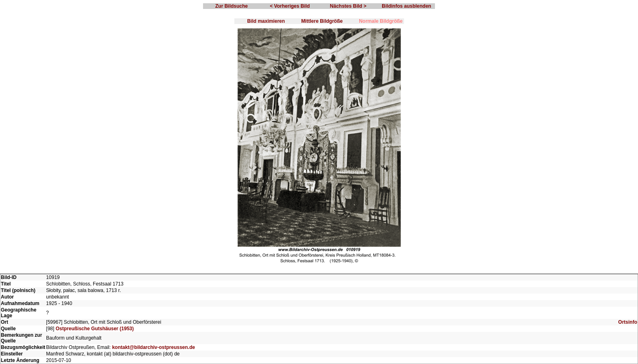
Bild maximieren (266, 21)
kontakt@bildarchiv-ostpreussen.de (153, 347)
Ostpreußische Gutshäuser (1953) (95, 329)
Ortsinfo (628, 322)
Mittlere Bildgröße (322, 21)
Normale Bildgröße (381, 21)
